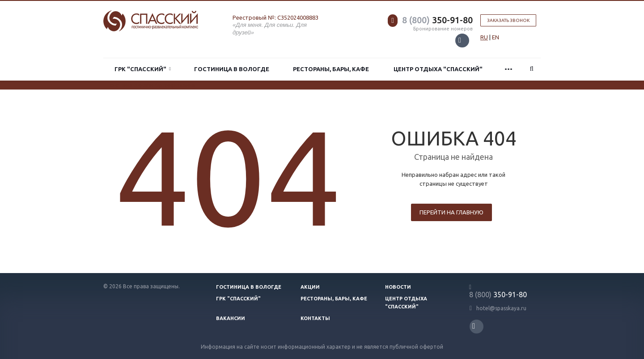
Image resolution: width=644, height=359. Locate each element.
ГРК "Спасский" (143, 69)
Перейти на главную (451, 212)
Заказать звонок (508, 20)
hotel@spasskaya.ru (501, 308)
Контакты (315, 318)
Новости (398, 287)
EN (496, 37)
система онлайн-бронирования (153, 85)
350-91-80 (437, 20)
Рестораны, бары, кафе (331, 69)
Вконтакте (460, 40)
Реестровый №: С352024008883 (275, 17)
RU (484, 37)
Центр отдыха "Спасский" (438, 69)
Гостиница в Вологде (232, 69)
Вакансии (231, 318)
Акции (310, 287)
